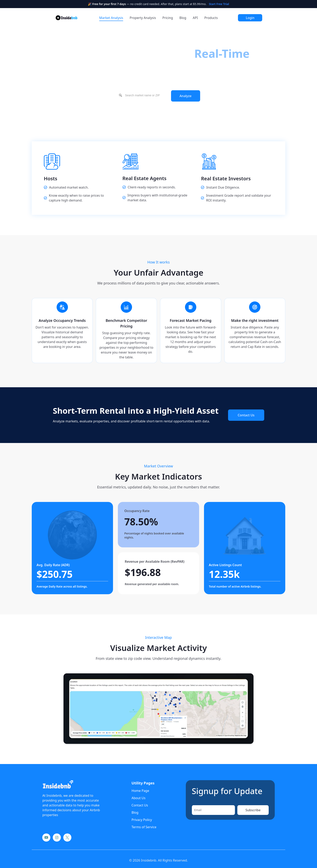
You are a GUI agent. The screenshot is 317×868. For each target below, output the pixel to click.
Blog (183, 18)
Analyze (185, 96)
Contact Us (246, 415)
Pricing (168, 18)
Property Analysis (143, 18)
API (195, 18)
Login (250, 18)
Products (211, 18)
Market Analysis (111, 18)
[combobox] (143, 95)
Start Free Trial (219, 4)
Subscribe (253, 810)
